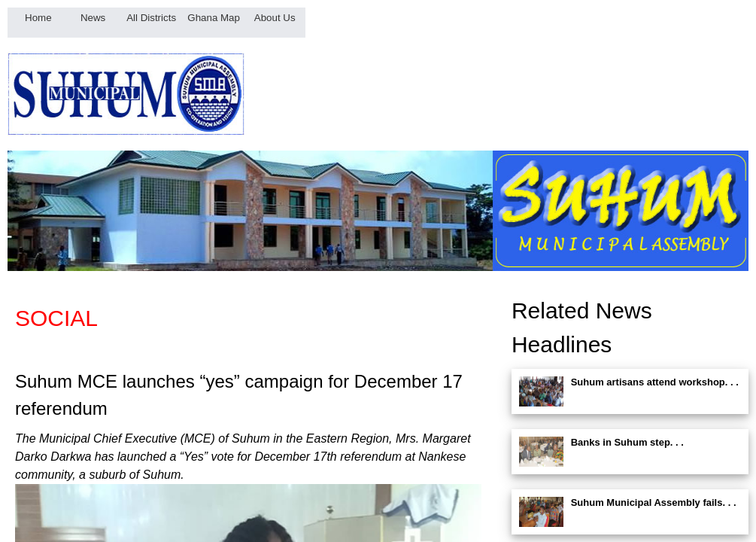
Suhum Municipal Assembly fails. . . (654, 502)
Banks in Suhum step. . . (627, 442)
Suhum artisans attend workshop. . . (655, 382)
